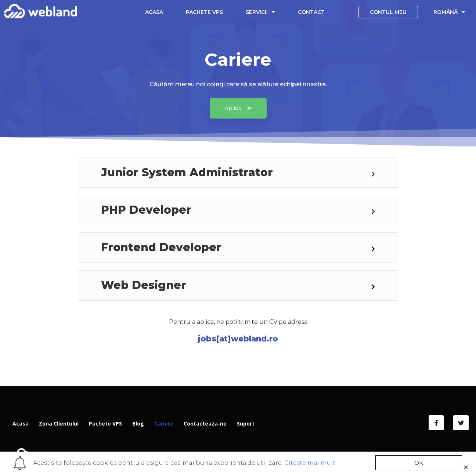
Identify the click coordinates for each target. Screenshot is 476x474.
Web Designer (144, 285)
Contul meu (388, 12)
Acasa (154, 12)
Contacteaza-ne (205, 424)
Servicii (260, 12)
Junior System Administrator (187, 172)
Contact (311, 12)
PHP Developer (146, 210)
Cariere (164, 424)
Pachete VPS (204, 12)
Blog (138, 424)
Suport (246, 424)
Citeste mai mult (310, 463)
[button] (238, 114)
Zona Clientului (59, 424)
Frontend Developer (161, 247)
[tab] (238, 173)
